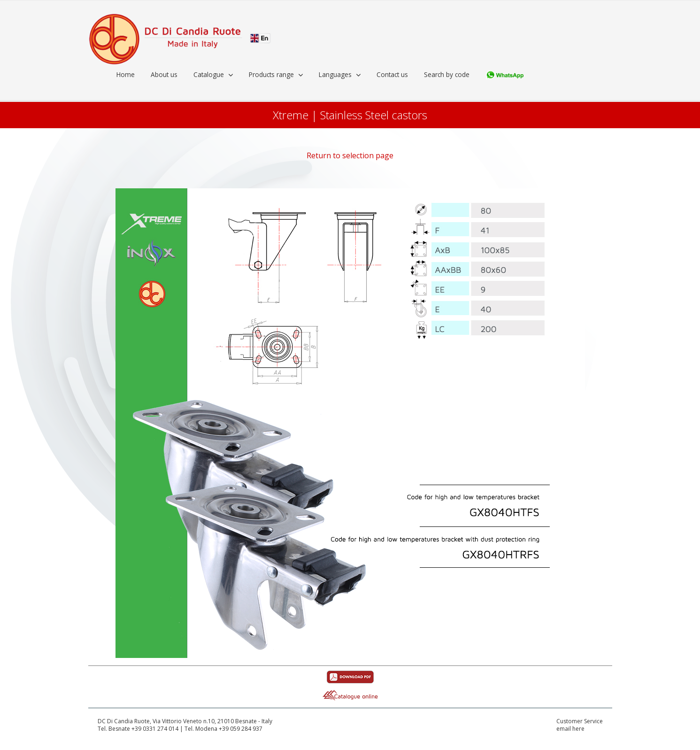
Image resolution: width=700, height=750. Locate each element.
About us (164, 74)
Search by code (447, 74)
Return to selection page (350, 155)
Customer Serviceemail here (580, 725)
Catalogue (209, 74)
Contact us (392, 74)
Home (126, 74)
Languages (335, 74)
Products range (271, 74)
